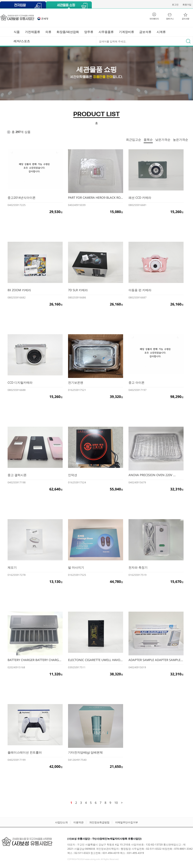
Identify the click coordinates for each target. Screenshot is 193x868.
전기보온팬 (76, 382)
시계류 (161, 32)
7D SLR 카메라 (78, 290)
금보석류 (145, 32)
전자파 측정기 (138, 567)
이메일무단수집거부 (127, 822)
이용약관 (78, 822)
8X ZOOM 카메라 (19, 290)
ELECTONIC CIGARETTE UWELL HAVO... (95, 660)
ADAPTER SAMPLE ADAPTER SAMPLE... (156, 660)
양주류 (89, 32)
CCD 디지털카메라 (20, 382)
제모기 (12, 567)
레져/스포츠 (22, 41)
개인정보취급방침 (99, 822)
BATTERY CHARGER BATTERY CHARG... (34, 660)
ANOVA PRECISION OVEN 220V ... (152, 475)
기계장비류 (126, 32)
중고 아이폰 (136, 382)
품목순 (148, 140)
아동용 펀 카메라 (140, 290)
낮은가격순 (163, 140)
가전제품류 (33, 32)
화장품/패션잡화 (68, 32)
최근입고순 (134, 140)
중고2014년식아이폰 (22, 198)
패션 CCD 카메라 (140, 198)
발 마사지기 (76, 567)
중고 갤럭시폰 (17, 475)
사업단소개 (61, 822)
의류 (48, 32)
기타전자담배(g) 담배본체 (85, 752)
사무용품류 (106, 32)
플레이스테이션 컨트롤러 (25, 752)
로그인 (175, 5)
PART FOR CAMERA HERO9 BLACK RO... (95, 198)
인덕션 (73, 475)
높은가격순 (181, 140)
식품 (17, 32)
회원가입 (187, 5)
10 (116, 803)
